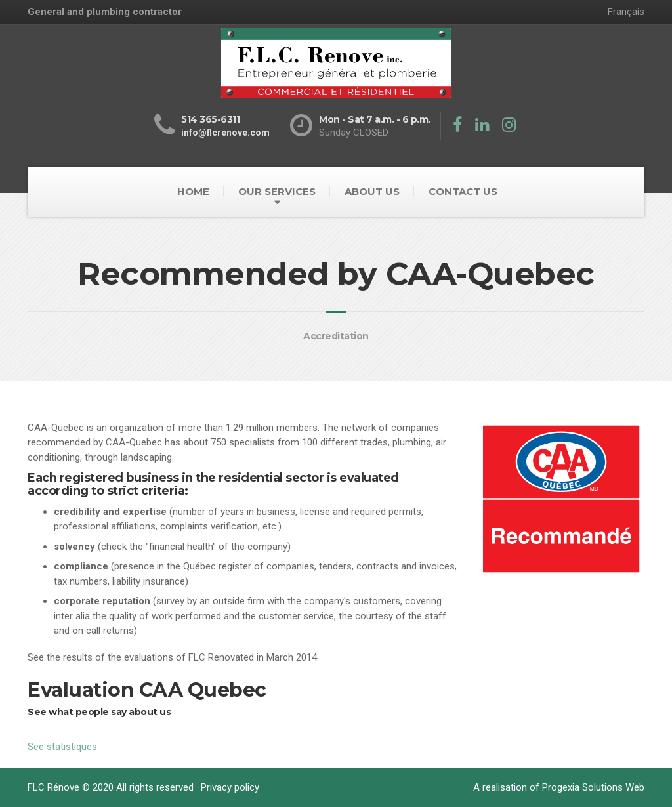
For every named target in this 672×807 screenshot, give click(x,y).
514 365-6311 (210, 119)
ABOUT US (372, 191)
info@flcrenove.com (225, 133)
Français (626, 12)
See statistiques (62, 747)
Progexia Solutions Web (593, 787)
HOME (193, 191)
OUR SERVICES (277, 191)
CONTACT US (463, 191)
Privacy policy (230, 787)
